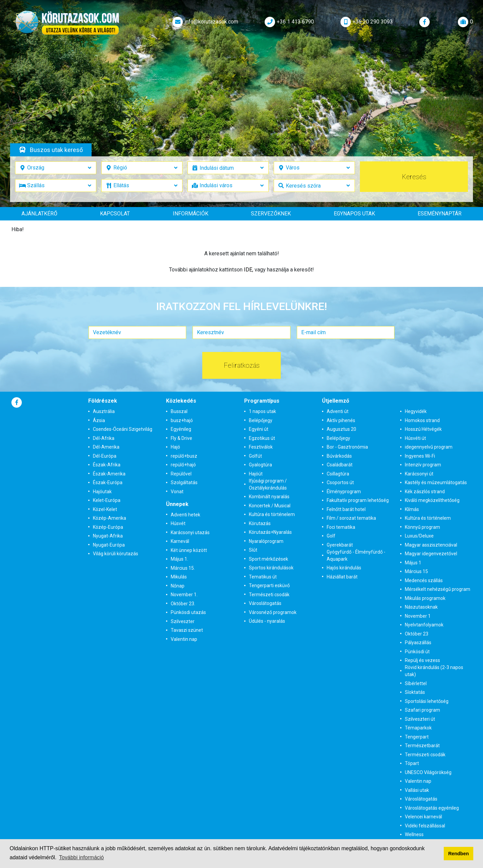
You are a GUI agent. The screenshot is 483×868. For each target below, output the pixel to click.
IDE (248, 270)
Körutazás (260, 523)
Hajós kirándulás (344, 568)
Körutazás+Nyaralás (270, 532)
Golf (331, 536)
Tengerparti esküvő (269, 585)
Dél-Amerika (106, 447)
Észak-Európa (108, 482)
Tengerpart (417, 737)
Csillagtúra (338, 474)
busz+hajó (182, 420)
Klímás (412, 509)
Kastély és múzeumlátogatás (436, 482)
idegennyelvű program (429, 447)
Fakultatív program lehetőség (358, 500)
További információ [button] (81, 857)
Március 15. (183, 568)
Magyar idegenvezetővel (431, 554)
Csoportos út (340, 482)
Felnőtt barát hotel (346, 509)
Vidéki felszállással (425, 826)
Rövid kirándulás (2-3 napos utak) (434, 671)
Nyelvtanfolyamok (424, 625)
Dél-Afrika (104, 438)
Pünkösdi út (417, 652)
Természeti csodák (269, 595)
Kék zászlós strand (425, 492)
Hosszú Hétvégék (423, 429)
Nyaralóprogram (266, 541)
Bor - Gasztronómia (347, 447)
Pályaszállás (418, 643)
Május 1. (179, 559)
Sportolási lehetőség (427, 701)
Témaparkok (418, 728)
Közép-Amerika (110, 518)
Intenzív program (423, 465)
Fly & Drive (181, 438)
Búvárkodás (339, 456)
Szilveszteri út (420, 719)
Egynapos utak (354, 214)
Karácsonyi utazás (190, 532)
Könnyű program (422, 527)
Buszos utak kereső (56, 150)
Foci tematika (341, 527)
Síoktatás (415, 692)
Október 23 (417, 634)
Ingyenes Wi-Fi (420, 456)
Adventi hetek (185, 515)
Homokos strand (422, 420)
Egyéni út (259, 429)
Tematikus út (263, 577)
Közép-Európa (108, 527)
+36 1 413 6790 (289, 22)
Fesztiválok (261, 447)
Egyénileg (181, 429)
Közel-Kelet (105, 509)
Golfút (255, 456)
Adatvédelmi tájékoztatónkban (304, 848)
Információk (191, 214)
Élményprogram (344, 492)
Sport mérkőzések (269, 559)
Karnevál (180, 541)
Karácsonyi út (419, 474)
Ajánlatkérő (39, 214)
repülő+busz (184, 456)
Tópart (412, 763)
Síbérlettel (416, 683)
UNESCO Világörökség (428, 772)
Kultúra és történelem (272, 514)
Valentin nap (184, 639)
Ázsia (99, 420)
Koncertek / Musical (270, 506)
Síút (253, 550)
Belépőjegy (261, 420)
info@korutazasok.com (205, 22)
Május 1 (413, 563)
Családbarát (340, 465)
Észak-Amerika (109, 474)
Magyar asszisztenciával (431, 545)
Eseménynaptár (440, 214)
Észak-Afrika (107, 465)
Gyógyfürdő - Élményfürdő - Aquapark (356, 555)
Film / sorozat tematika (351, 518)
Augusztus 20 (341, 429)
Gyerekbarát (340, 545)
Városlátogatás (265, 603)
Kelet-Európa (107, 500)
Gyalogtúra (260, 465)
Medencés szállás (424, 580)
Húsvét (178, 523)
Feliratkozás (242, 365)
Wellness (414, 834)
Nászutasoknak (421, 607)
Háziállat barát (342, 577)
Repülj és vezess (422, 660)
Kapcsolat (115, 214)
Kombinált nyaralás (269, 497)
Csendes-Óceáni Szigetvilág (123, 429)
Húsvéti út (415, 438)
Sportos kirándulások (271, 568)
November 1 (418, 616)
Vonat (177, 492)
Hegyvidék (416, 411)
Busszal (179, 411)
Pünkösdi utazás (188, 612)
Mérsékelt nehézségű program (438, 589)
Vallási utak (417, 790)
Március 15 (416, 571)
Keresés (414, 177)
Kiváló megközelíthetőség (432, 500)
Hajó (175, 447)
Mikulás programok (425, 598)
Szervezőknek (271, 214)
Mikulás (179, 577)
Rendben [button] (459, 854)
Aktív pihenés (341, 420)
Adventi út (338, 411)
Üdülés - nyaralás (267, 621)
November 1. (184, 595)
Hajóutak (102, 492)
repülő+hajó (183, 465)
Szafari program (422, 710)
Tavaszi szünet (187, 630)
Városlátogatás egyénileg (432, 808)
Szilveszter (183, 621)
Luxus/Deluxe (419, 536)
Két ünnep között (189, 550)
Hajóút (256, 474)
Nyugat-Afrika (108, 536)
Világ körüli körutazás (116, 554)
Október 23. (183, 604)
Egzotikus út (262, 438)
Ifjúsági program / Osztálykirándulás (268, 484)
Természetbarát (422, 746)
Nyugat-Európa (109, 545)
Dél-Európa (105, 456)
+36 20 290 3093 (366, 22)
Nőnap (178, 586)
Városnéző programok (273, 612)
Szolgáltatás (184, 482)
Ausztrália (104, 411)
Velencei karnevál (423, 817)
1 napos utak (262, 411)
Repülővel (181, 474)
